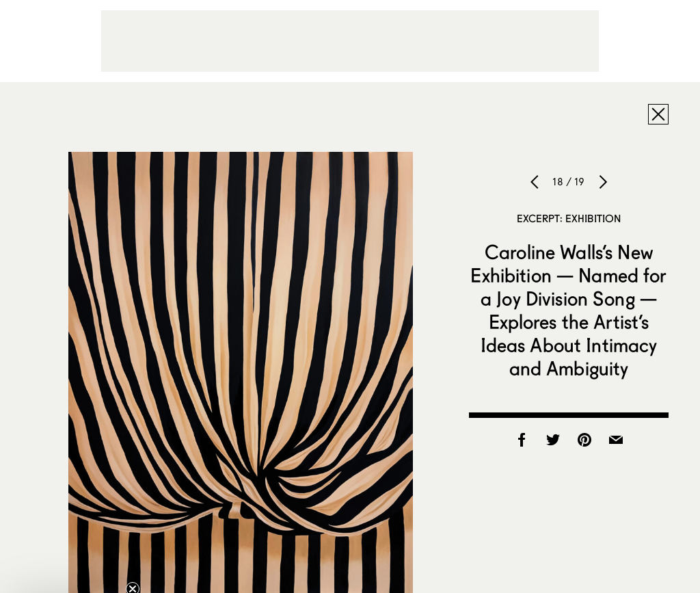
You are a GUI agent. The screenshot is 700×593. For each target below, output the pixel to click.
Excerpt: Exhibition (569, 218)
